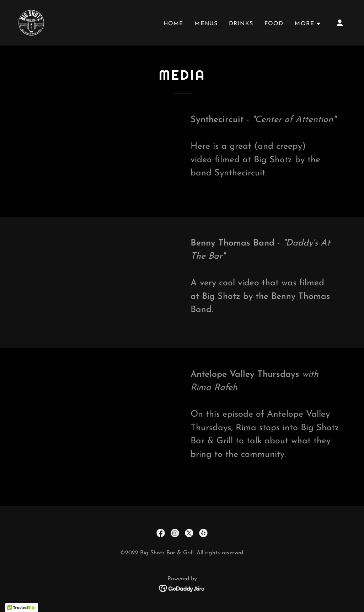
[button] (308, 24)
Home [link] (173, 24)
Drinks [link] (241, 24)
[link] (31, 22)
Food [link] (274, 24)
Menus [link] (206, 24)
